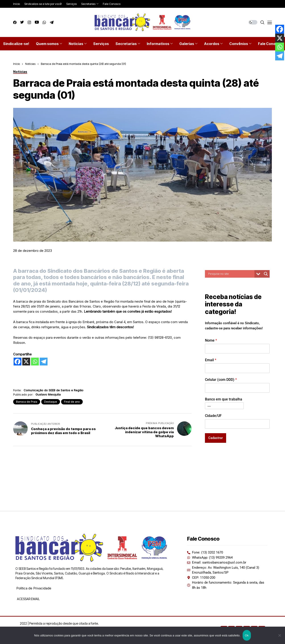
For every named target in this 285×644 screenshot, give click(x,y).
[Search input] (231, 274)
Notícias (30, 64)
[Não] (279, 635)
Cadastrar (216, 438)
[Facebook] (18, 362)
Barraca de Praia (27, 402)
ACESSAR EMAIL (28, 599)
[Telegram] (44, 362)
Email (211, 360)
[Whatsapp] (35, 362)
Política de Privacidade (34, 588)
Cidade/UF (213, 416)
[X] (26, 362)
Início (17, 64)
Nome (211, 340)
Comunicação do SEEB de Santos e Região (54, 390)
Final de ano (72, 402)
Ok (247, 635)
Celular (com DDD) (221, 380)
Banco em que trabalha (224, 399)
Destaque (51, 402)
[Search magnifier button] (266, 274)
